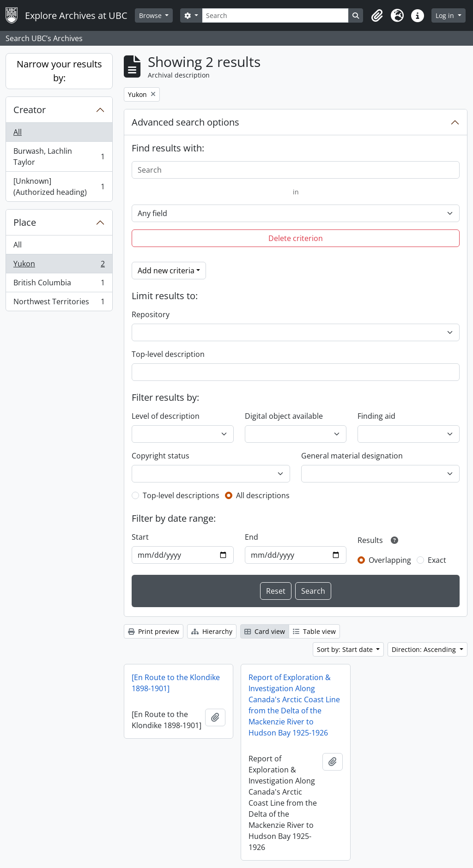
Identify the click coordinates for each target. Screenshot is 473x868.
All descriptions (263, 495)
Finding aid (376, 416)
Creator (30, 110)
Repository (151, 314)
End (252, 537)
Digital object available (284, 416)
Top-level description (168, 354)
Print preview (154, 631)
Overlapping (390, 560)
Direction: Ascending (425, 649)
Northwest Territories (59, 303)
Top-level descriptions (181, 495)
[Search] (275, 15)
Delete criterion (296, 238)
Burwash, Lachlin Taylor (59, 157)
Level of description (166, 416)
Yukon (59, 266)
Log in (446, 15)
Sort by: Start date (346, 649)
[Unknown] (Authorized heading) (59, 187)
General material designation (352, 456)
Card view (265, 631)
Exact (437, 560)
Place (25, 222)
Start (140, 537)
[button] (377, 16)
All (18, 132)
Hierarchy (212, 631)
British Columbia (59, 285)
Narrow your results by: (59, 71)
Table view (314, 631)
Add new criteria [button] (166, 271)
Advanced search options (185, 122)
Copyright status (161, 456)
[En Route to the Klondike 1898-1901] (176, 683)
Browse (151, 15)
